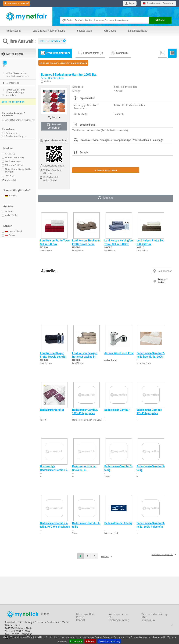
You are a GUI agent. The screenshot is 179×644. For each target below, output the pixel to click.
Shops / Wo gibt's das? (17, 190)
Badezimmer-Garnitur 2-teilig (86, 525)
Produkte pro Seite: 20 (162, 555)
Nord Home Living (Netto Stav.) (87, 420)
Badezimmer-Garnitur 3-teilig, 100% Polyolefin (151, 525)
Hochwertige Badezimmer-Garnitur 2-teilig (54, 470)
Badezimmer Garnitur (117, 410)
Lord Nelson (46, 250)
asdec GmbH (111, 360)
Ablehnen (90, 641)
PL (4, 64)
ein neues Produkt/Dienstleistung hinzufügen (63, 63)
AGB (144, 617)
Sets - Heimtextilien (51, 41)
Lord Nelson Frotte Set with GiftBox (150, 242)
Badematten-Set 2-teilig (118, 523)
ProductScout (13, 31)
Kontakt (81, 620)
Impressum (148, 620)
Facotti (43, 420)
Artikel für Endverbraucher (20, 120)
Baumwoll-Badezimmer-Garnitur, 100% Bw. (69, 75)
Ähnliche (106, 198)
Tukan (107, 476)
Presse (80, 617)
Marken (8, 148)
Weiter (105, 556)
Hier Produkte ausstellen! (18, 3)
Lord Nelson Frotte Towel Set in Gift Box (55, 242)
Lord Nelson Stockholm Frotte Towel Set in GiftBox (86, 244)
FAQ (111, 617)
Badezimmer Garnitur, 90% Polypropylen (149, 411)
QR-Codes (110, 31)
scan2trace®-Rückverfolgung (49, 31)
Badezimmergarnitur (52, 410)
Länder (8, 226)
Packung (11, 133)
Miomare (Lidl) (144, 363)
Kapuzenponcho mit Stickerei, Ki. (84, 468)
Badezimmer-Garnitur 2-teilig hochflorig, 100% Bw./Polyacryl (151, 357)
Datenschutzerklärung (109, 641)
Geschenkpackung (16, 136)
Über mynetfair (85, 614)
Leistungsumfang (138, 31)
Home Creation (14, 158)
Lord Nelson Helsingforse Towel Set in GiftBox (120, 242)
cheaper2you (85, 31)
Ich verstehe (76, 641)
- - (137, 360)
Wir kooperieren (118, 614)
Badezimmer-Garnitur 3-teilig (118, 468)
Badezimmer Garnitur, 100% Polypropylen (85, 411)
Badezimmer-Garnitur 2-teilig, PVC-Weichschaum (55, 525)
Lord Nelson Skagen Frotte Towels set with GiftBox (53, 357)
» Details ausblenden (106, 170)
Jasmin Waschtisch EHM (119, 353)
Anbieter (9, 206)
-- (105, 363)
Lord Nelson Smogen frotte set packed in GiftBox (85, 357)
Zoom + (56, 117)
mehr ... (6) (10, 180)
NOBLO (44, 247)
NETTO (11, 196)
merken (47, 81)
